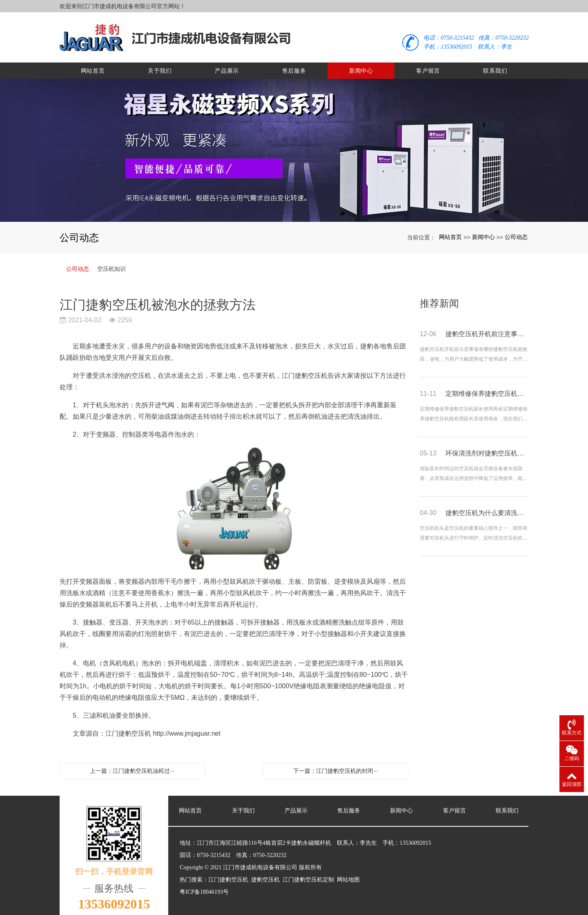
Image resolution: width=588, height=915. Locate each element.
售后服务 (294, 65)
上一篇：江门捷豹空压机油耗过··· (132, 765)
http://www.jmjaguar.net (186, 728)
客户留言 (428, 65)
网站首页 (93, 65)
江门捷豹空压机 (228, 874)
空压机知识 (111, 263)
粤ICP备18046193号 (204, 887)
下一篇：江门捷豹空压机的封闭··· (336, 765)
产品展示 (227, 65)
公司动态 (516, 232)
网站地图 (348, 874)
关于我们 (160, 65)
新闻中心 (361, 65)
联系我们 (495, 65)
